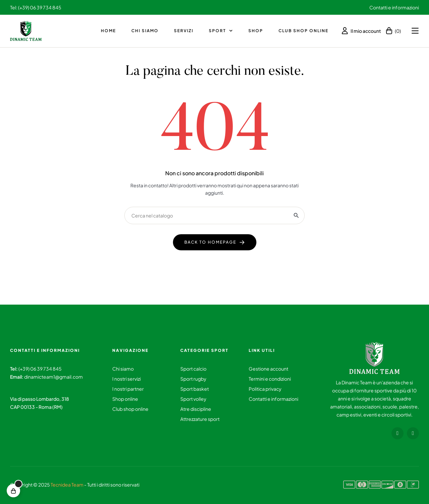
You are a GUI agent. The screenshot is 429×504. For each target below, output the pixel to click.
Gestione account (268, 369)
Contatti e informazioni (394, 7)
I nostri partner (128, 389)
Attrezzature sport (200, 419)
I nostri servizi (127, 379)
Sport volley (193, 399)
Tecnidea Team (67, 485)
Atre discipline (196, 409)
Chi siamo (123, 369)
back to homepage (210, 242)
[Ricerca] (214, 215)
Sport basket (195, 389)
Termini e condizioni (270, 379)
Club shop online (130, 409)
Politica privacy (265, 389)
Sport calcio (193, 369)
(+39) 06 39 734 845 (40, 369)
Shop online (125, 399)
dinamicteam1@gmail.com (53, 377)
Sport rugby (193, 379)
